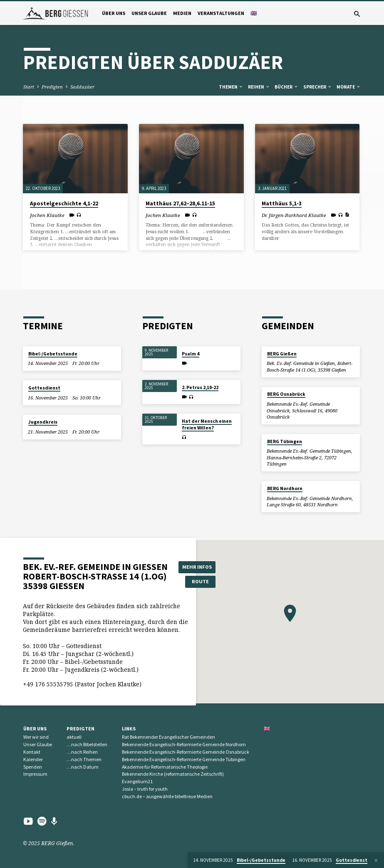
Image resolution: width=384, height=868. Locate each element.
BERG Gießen (282, 354)
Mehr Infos (197, 566)
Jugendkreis (43, 422)
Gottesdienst (44, 388)
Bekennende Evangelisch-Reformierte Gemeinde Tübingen (184, 759)
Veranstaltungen (221, 13)
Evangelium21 (137, 781)
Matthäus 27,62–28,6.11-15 (180, 203)
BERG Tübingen (285, 441)
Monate (349, 87)
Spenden (33, 767)
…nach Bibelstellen (87, 744)
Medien (182, 13)
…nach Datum (83, 767)
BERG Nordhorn (285, 488)
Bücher (286, 87)
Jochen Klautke (47, 215)
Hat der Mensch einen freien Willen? (207, 424)
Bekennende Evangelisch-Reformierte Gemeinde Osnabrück (186, 752)
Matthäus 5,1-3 (282, 203)
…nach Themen (84, 759)
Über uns (114, 13)
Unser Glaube (149, 13)
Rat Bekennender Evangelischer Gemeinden (168, 737)
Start (29, 87)
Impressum (35, 774)
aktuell (74, 737)
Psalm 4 (191, 354)
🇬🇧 (254, 13)
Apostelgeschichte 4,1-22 (64, 203)
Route (198, 581)
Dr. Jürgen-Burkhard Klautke (294, 215)
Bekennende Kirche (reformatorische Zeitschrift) (173, 774)
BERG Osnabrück (286, 394)
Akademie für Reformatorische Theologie (165, 767)
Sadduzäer (82, 87)
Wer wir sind (36, 737)
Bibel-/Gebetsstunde (53, 354)
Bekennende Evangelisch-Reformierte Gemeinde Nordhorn (184, 744)
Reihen (259, 87)
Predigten (52, 87)
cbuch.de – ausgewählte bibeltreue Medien (167, 796)
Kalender (33, 759)
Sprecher (318, 87)
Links (129, 729)
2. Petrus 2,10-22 (200, 387)
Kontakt (32, 752)
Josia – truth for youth (145, 789)
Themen (231, 87)
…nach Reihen (82, 752)
